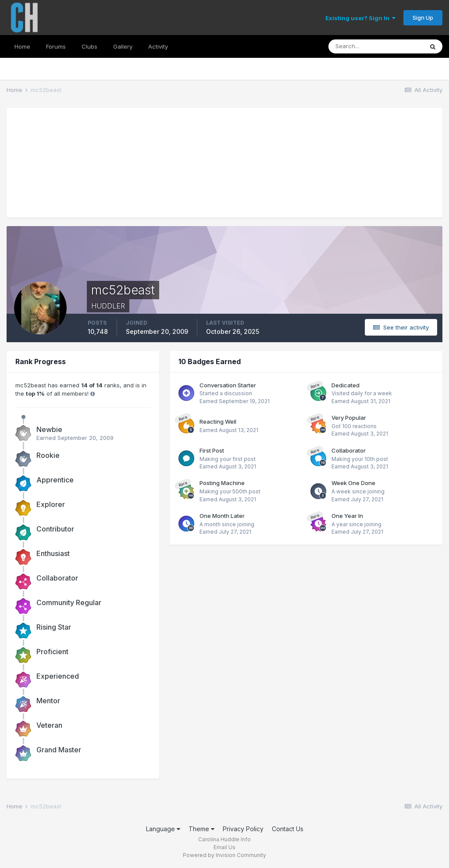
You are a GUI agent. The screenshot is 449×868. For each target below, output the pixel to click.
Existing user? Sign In (360, 18)
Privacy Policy (243, 829)
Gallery (123, 46)
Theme (201, 829)
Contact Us (288, 829)
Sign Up (423, 18)
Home (22, 46)
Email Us (224, 847)
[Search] (376, 46)
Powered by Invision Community (224, 855)
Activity (158, 46)
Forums (56, 46)
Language (163, 829)
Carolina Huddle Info (224, 839)
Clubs (89, 46)
